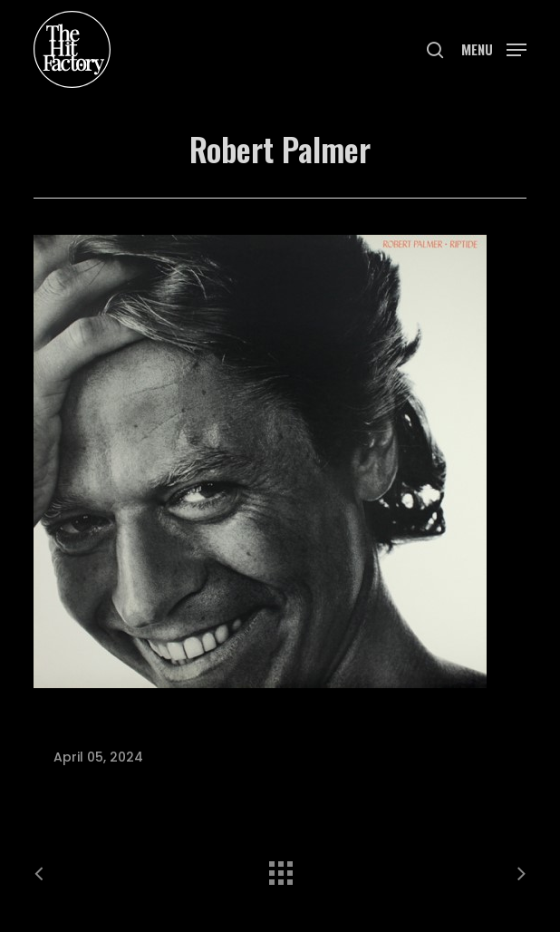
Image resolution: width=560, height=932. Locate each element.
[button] (494, 48)
